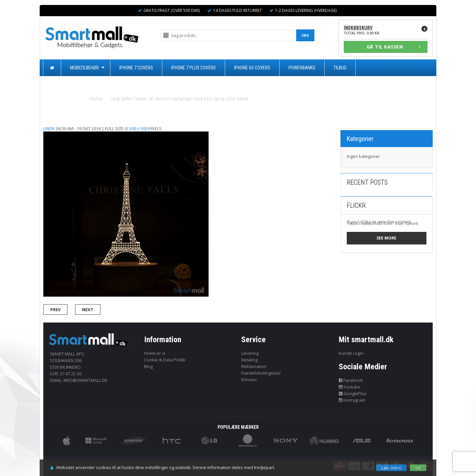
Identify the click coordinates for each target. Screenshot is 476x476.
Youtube (350, 387)
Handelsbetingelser (261, 373)
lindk (49, 128)
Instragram (352, 400)
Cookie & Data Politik (165, 360)
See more (386, 238)
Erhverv (249, 380)
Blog (148, 366)
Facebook (351, 380)
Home (96, 99)
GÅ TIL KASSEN (394, 47)
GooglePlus (353, 393)
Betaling (249, 360)
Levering (250, 353)
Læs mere (391, 468)
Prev (55, 310)
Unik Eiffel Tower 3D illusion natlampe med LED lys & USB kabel (179, 99)
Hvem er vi (155, 353)
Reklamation (254, 366)
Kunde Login (351, 353)
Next (88, 310)
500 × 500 (138, 128)
